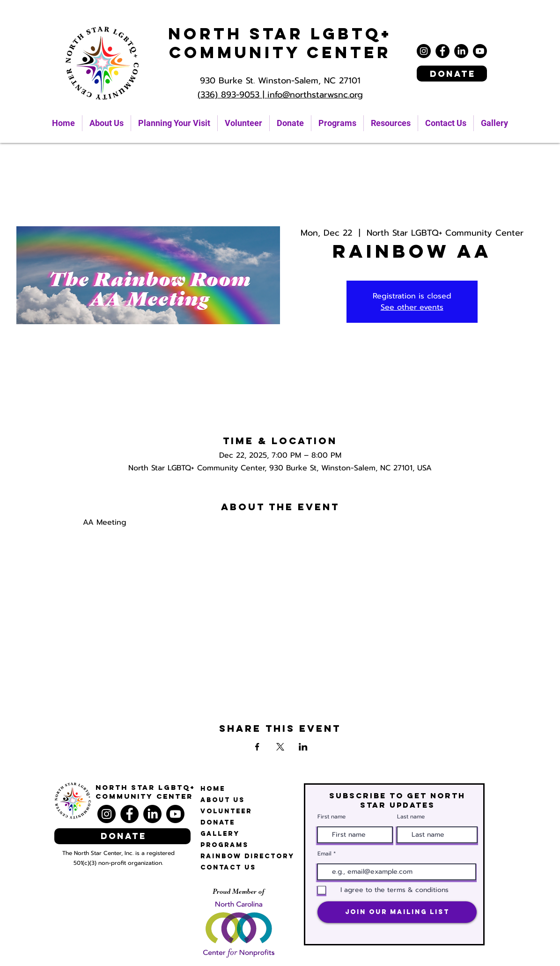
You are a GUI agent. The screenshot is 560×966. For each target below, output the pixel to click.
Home (213, 789)
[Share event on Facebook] (257, 747)
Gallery (220, 834)
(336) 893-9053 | (232, 95)
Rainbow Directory (247, 856)
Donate (218, 822)
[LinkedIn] (461, 51)
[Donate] (452, 74)
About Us (223, 800)
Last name (411, 817)
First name (332, 817)
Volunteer (226, 811)
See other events (412, 307)
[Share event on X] (280, 747)
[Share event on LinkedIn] (303, 747)
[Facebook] (442, 51)
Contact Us (228, 867)
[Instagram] (424, 51)
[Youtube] (480, 51)
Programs (225, 845)
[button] (391, 123)
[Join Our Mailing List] (397, 912)
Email (324, 854)
